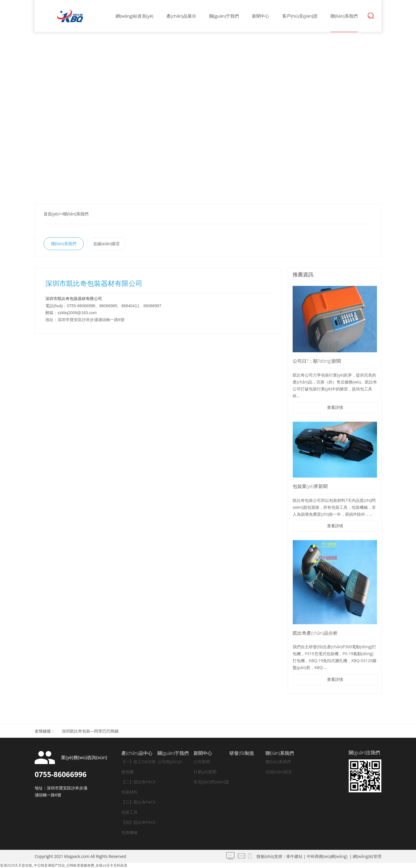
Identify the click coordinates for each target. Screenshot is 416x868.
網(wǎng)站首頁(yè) (134, 16)
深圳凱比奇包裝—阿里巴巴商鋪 (90, 731)
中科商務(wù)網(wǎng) (327, 856)
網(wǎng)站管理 (367, 856)
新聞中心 (261, 16)
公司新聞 (202, 762)
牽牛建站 (294, 856)
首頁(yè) (51, 214)
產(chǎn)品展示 (181, 16)
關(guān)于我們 (224, 16)
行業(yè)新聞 (205, 772)
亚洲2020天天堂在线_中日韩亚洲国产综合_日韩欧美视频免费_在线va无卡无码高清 (64, 865)
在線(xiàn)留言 (107, 244)
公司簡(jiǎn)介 (170, 762)
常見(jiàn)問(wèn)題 (211, 782)
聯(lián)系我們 (344, 16)
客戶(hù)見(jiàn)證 (300, 16)
